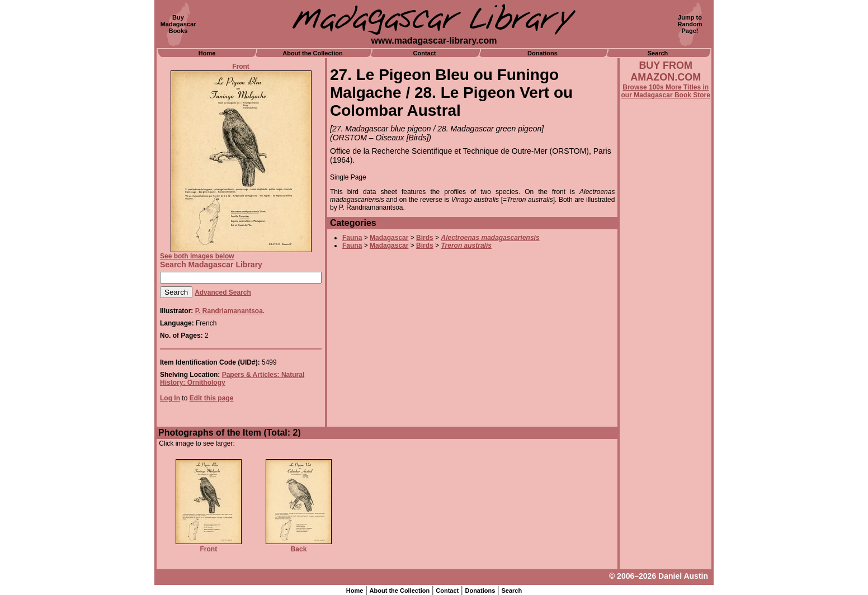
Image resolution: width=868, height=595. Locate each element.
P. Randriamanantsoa (229, 311)
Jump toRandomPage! (690, 24)
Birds (425, 238)
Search (658, 53)
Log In (170, 398)
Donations (542, 53)
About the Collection (313, 53)
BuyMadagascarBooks (178, 24)
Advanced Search (223, 292)
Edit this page (212, 398)
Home (207, 53)
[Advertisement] (666, 401)
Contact (425, 53)
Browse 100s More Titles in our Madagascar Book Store (666, 91)
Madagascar (389, 238)
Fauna (352, 238)
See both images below (197, 256)
